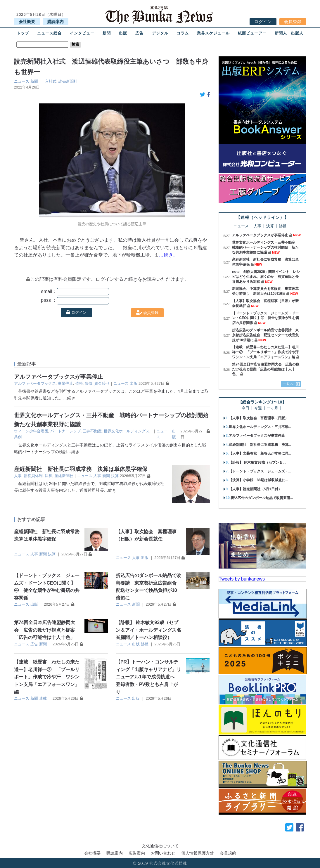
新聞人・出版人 (289, 33)
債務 (79, 383)
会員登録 (293, 22)
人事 (18, 476)
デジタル (160, 33)
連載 (43, 698)
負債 (89, 383)
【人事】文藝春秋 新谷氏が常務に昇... (260, 453)
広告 (139, 33)
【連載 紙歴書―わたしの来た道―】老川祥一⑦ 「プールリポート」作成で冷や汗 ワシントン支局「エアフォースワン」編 (47, 677)
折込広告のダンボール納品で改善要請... (262, 498)
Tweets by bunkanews (242, 579)
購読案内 (56, 22)
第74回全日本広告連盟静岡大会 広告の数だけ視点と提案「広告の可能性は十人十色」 (45, 630)
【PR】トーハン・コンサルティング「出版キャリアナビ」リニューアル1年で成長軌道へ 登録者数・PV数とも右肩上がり (148, 677)
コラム (183, 33)
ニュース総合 (49, 33)
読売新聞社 (68, 81)
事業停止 (65, 383)
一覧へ (288, 384)
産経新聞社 (64, 476)
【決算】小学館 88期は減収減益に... (258, 480)
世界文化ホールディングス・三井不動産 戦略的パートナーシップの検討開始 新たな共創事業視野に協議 (265, 247)
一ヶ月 (273, 408)
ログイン (263, 22)
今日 (245, 408)
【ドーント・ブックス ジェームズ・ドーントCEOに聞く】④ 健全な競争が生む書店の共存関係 (266, 318)
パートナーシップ (65, 431)
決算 (49, 476)
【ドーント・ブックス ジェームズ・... (260, 471)
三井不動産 (92, 431)
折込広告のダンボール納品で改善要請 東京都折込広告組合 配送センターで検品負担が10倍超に (265, 335)
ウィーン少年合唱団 (31, 431)
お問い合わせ (163, 853)
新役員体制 (33, 476)
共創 (18, 437)
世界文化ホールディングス (127, 431)
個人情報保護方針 (198, 853)
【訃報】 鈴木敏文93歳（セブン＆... (257, 462)
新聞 (107, 33)
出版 (123, 33)
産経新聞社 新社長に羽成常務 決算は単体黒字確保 (81, 469)
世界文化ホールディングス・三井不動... (260, 427)
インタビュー (82, 33)
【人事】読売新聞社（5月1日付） (255, 489)
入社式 (51, 81)
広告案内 (137, 853)
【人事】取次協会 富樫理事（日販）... (260, 418)
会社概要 (27, 22)
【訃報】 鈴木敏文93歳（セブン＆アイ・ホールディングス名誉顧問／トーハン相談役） (148, 630)
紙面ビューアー (252, 33)
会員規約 (228, 853)
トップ (23, 33)
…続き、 (168, 255)
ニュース (22, 81)
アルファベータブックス (35, 383)
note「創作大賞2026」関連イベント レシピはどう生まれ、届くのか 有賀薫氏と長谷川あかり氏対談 (266, 277)
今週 (258, 408)
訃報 (145, 644)
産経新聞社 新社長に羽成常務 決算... (260, 445)
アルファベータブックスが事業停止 (58, 377)
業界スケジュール (213, 33)
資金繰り (102, 383)
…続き (69, 398)
